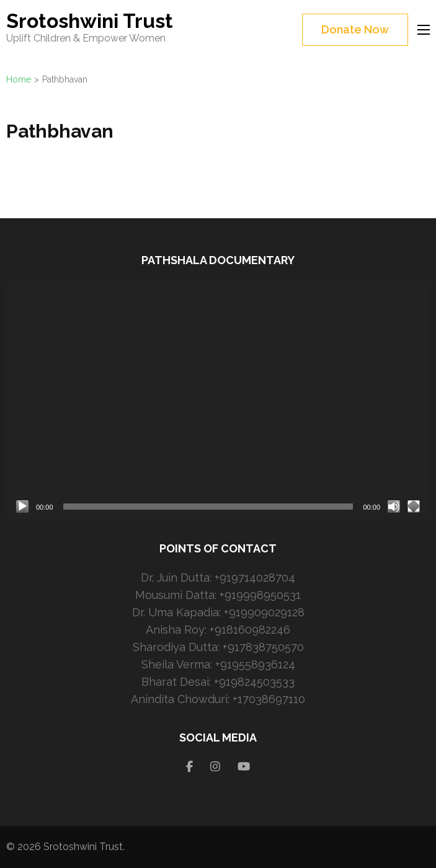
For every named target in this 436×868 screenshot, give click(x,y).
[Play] (22, 507)
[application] (218, 400)
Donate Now (355, 29)
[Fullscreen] (414, 507)
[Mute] (394, 507)
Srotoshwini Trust (90, 21)
